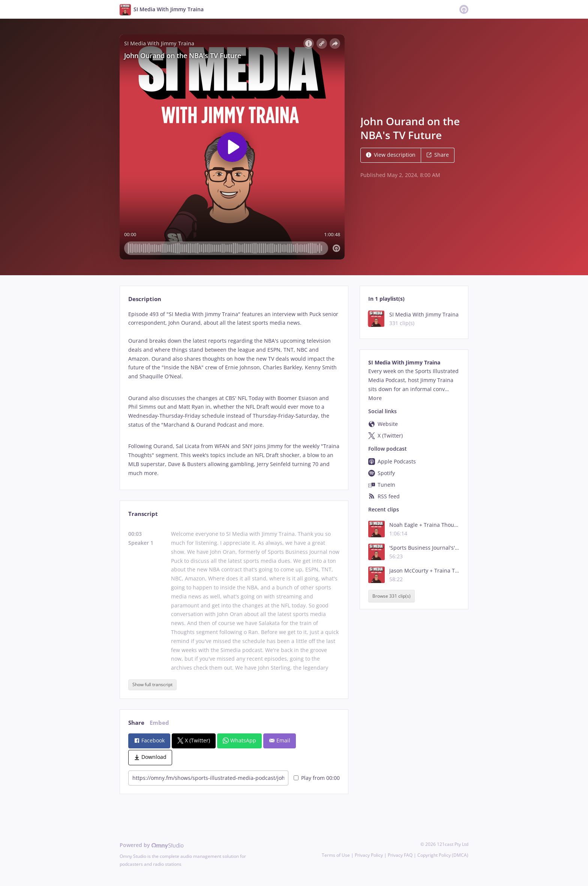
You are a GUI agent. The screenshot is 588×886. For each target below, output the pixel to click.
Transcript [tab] (143, 514)
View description (391, 155)
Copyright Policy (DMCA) (443, 855)
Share (438, 155)
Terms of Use (336, 855)
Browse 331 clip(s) (391, 596)
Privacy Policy (369, 855)
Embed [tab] (159, 723)
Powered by (152, 845)
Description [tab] (145, 299)
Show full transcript (152, 684)
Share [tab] (136, 723)
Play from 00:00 (317, 778)
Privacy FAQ (400, 855)
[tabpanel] (234, 394)
